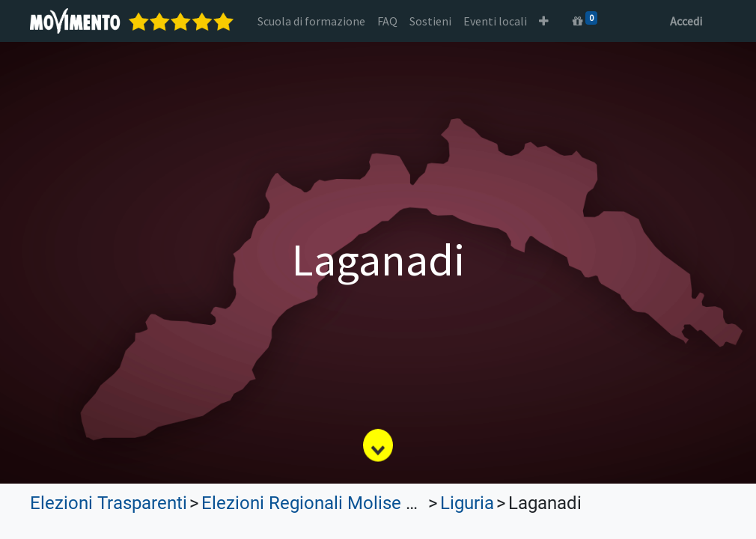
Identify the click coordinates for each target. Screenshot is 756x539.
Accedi (686, 21)
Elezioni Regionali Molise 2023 (323, 503)
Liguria (467, 503)
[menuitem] (311, 21)
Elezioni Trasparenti (109, 503)
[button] (544, 21)
